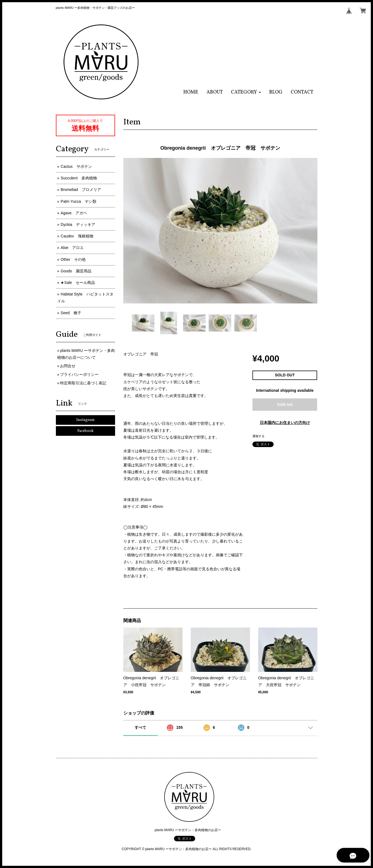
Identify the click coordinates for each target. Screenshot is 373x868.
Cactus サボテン (76, 166)
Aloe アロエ (72, 248)
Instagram (85, 420)
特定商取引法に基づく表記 (83, 383)
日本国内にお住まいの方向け (285, 423)
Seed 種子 (71, 313)
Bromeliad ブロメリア (81, 190)
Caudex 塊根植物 (77, 236)
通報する (258, 436)
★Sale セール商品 (78, 283)
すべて (140, 727)
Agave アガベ (74, 213)
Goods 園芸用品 (76, 271)
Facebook (85, 431)
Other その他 (73, 259)
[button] (246, 92)
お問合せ (68, 366)
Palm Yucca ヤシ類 (78, 201)
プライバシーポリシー (79, 374)
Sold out (285, 404)
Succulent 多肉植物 (79, 178)
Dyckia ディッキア (78, 224)
